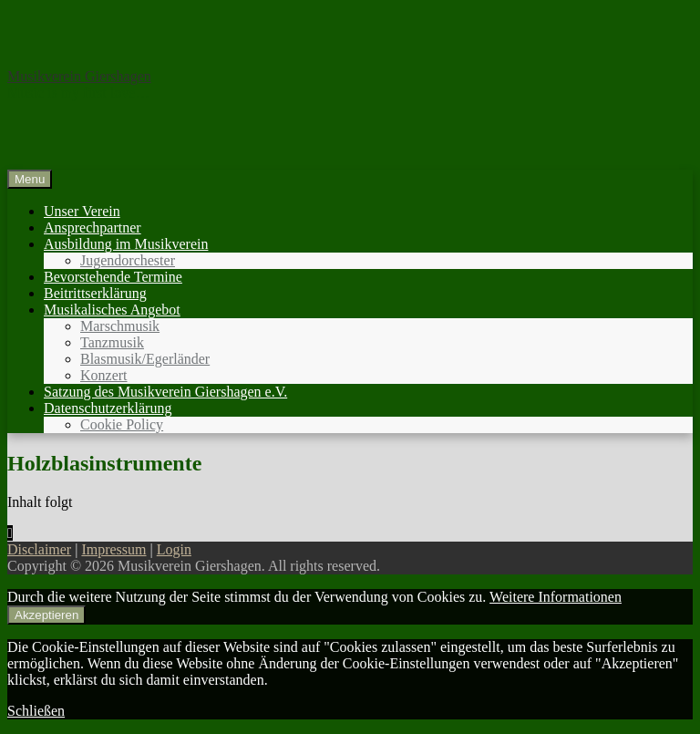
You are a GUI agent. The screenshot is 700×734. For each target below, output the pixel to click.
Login (174, 549)
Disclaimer (39, 549)
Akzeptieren (46, 615)
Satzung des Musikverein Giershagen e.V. (165, 392)
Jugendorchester (128, 260)
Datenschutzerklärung (108, 408)
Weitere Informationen (556, 597)
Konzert (104, 375)
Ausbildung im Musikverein (126, 244)
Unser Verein (82, 211)
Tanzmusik (112, 342)
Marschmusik (120, 326)
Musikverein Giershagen (79, 76)
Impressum (113, 549)
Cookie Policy (122, 424)
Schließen (36, 711)
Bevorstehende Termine (113, 277)
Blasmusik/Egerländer (145, 359)
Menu (30, 179)
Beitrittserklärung (95, 293)
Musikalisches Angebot (112, 310)
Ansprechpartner (93, 227)
